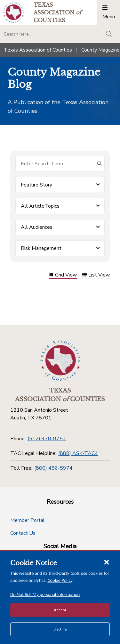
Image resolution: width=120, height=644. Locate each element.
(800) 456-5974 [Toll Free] (53, 468)
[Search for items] (55, 164)
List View (96, 275)
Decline (60, 629)
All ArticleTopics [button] (40, 206)
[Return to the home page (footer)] (60, 361)
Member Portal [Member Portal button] (28, 520)
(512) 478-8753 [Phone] (47, 439)
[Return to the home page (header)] (13, 12)
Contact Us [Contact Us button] (23, 533)
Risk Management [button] (41, 248)
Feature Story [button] (36, 185)
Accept (60, 610)
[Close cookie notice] (107, 562)
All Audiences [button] (37, 227)
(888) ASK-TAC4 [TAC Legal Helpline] (78, 453)
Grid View (63, 275)
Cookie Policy (60, 580)
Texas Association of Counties (38, 50)
